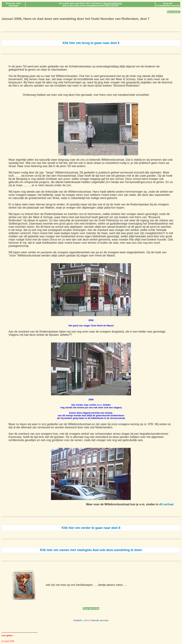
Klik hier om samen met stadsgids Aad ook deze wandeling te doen (91, 550)
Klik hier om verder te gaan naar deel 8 (91, 528)
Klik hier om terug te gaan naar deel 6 (91, 43)
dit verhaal (166, 504)
